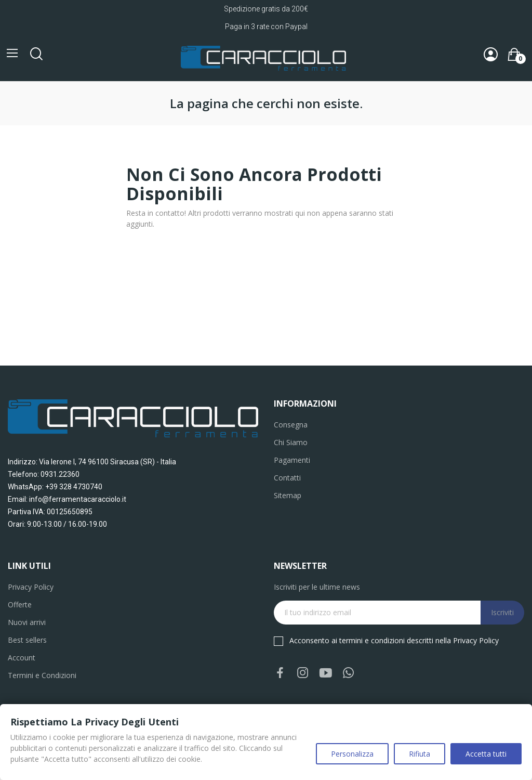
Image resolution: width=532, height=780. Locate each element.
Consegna (291, 425)
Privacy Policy (31, 587)
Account (22, 658)
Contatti (287, 478)
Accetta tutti (486, 754)
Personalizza (352, 754)
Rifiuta (420, 754)
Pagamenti (292, 460)
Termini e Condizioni (42, 675)
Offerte (20, 604)
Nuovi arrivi (27, 622)
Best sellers (27, 640)
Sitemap (288, 495)
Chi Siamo (291, 442)
